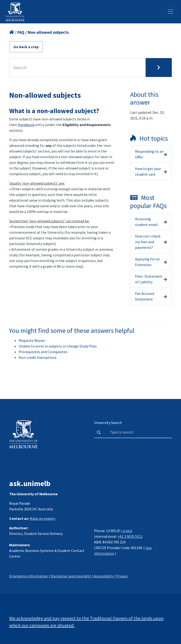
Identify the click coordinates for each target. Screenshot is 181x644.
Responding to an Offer (149, 154)
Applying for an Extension (147, 262)
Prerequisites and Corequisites (43, 352)
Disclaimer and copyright (71, 576)
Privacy (122, 576)
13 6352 (127, 531)
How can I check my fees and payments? (148, 242)
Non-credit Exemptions (38, 357)
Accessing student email (146, 222)
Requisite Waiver (32, 340)
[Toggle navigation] (171, 12)
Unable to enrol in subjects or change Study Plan (58, 346)
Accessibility (104, 576)
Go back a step (26, 47)
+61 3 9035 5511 (130, 536)
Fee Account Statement (145, 296)
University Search (108, 423)
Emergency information (29, 576)
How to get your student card (148, 171)
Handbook (26, 125)
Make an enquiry (43, 518)
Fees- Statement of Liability (149, 279)
